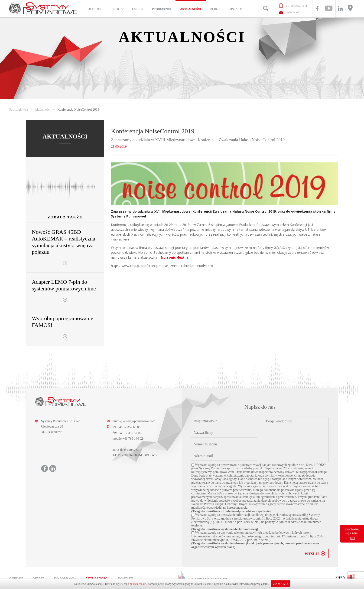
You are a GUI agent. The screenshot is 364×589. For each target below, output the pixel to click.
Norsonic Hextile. (175, 257)
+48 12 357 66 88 (299, 6)
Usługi (137, 9)
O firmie (96, 9)
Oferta (117, 9)
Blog (214, 9)
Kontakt (234, 9)
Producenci (161, 9)
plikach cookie (138, 584)
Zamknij (280, 584)
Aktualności (190, 9)
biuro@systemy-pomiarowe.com (134, 421)
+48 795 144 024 (133, 439)
